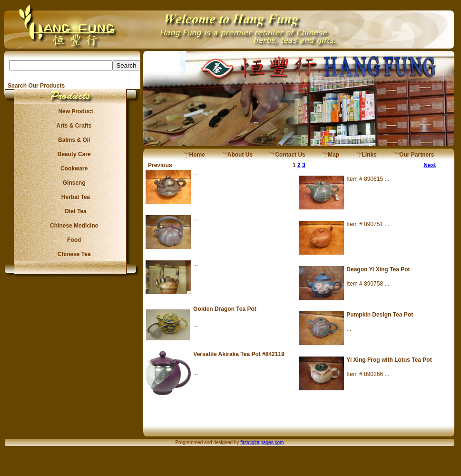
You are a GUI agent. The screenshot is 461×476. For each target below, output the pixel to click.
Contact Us (287, 155)
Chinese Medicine (73, 226)
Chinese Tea (73, 254)
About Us (237, 155)
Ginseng (72, 183)
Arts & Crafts (73, 126)
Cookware (73, 169)
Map (330, 155)
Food (73, 240)
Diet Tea (73, 211)
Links (366, 155)
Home (194, 155)
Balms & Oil (73, 140)
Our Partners (414, 155)
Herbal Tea (72, 197)
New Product (73, 111)
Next (430, 165)
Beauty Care (72, 154)
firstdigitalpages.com (262, 442)
